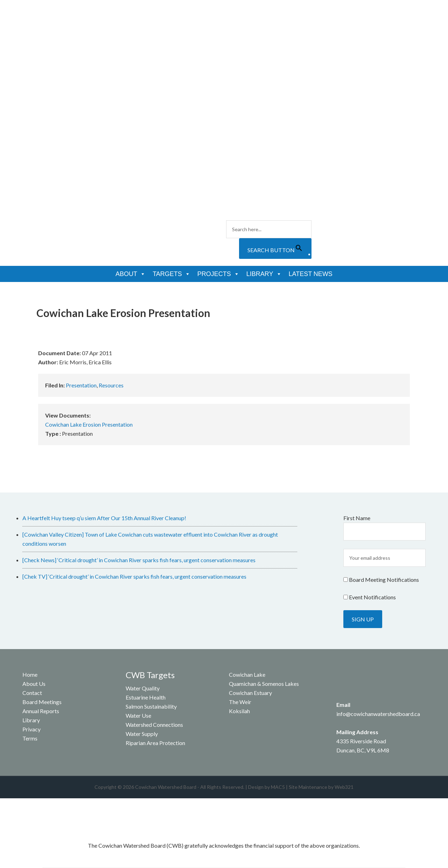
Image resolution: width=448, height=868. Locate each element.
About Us (34, 684)
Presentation (81, 385)
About (131, 274)
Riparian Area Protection (155, 743)
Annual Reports (41, 711)
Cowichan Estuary (250, 693)
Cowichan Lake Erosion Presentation (89, 424)
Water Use (138, 715)
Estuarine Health (146, 697)
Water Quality (143, 688)
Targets (171, 274)
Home (30, 674)
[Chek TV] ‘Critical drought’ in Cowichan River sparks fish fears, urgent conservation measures (134, 576)
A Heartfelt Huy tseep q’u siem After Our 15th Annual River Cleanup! (104, 518)
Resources (111, 385)
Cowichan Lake (247, 674)
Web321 (344, 787)
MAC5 (278, 787)
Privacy (31, 729)
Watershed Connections (154, 725)
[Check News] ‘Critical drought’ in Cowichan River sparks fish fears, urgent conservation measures (139, 560)
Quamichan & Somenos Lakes (264, 684)
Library (264, 274)
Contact (32, 693)
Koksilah (239, 711)
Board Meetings (42, 702)
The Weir (240, 702)
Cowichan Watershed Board (93, 42)
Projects (218, 274)
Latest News (311, 274)
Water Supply (142, 734)
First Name (357, 518)
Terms (30, 738)
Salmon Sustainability (151, 706)
